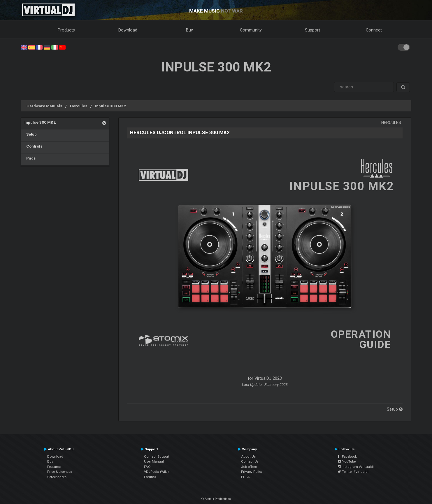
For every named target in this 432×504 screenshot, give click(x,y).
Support (312, 30)
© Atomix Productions (216, 499)
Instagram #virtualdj (356, 467)
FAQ (147, 467)
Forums (150, 477)
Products (66, 30)
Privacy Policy (252, 472)
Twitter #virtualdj (353, 472)
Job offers (249, 467)
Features (54, 467)
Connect (374, 30)
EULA (245, 477)
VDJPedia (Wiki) (156, 472)
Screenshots (57, 477)
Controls (34, 146)
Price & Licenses (60, 472)
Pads (30, 158)
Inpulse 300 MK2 (111, 106)
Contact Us (250, 461)
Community (251, 30)
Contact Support (157, 456)
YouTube (347, 461)
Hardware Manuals (44, 106)
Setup (31, 134)
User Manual (154, 461)
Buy (189, 30)
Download (128, 30)
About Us (248, 456)
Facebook (347, 456)
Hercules (79, 106)
